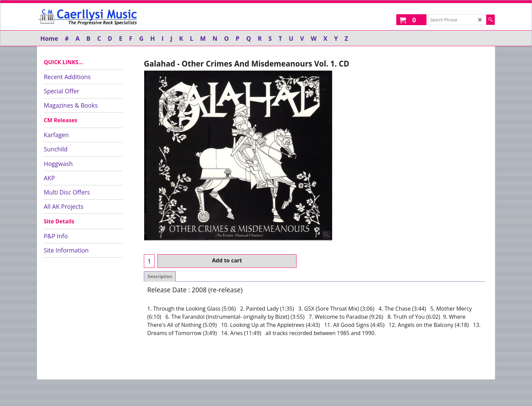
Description (160, 276)
